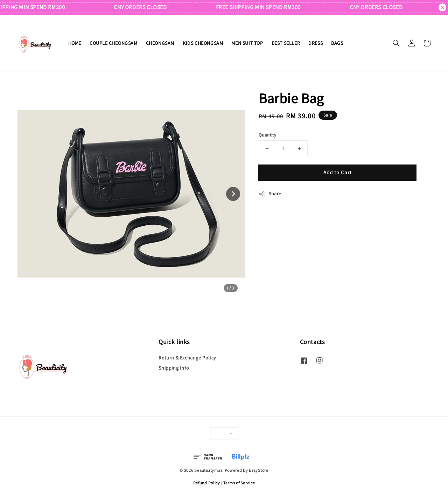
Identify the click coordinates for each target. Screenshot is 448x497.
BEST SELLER (286, 43)
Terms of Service (239, 483)
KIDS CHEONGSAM (203, 43)
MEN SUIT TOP (247, 43)
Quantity (267, 135)
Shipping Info (174, 368)
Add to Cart (338, 172)
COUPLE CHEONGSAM (114, 43)
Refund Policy (207, 483)
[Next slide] (233, 194)
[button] (396, 43)
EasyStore (258, 470)
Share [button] (270, 194)
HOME (75, 43)
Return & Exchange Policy (187, 358)
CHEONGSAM (160, 43)
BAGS (337, 43)
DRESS (316, 43)
